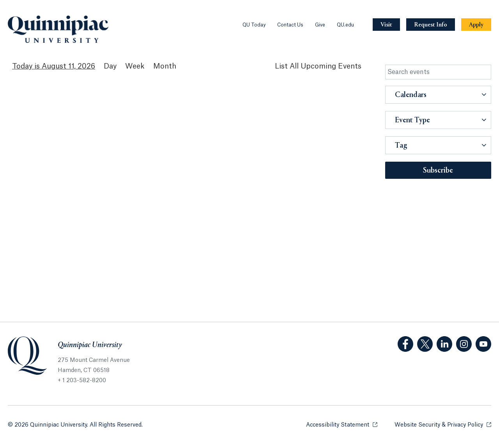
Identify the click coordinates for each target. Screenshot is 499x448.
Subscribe (438, 171)
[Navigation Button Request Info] (431, 25)
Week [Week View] (135, 66)
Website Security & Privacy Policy (443, 424)
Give (320, 25)
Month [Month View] (165, 66)
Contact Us (290, 25)
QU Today (254, 25)
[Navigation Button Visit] (386, 25)
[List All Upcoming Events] (318, 66)
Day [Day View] (110, 66)
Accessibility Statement (342, 424)
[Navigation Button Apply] (476, 25)
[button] (438, 95)
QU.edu (345, 25)
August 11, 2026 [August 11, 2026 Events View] (68, 66)
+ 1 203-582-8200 (82, 381)
